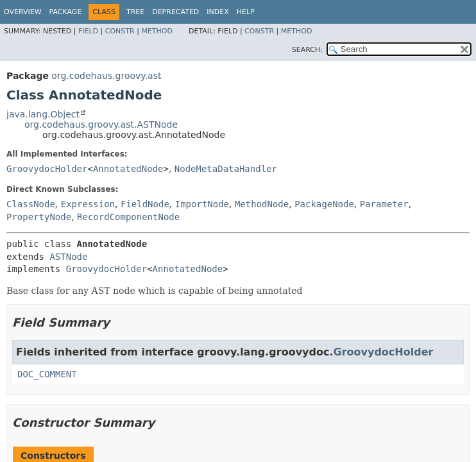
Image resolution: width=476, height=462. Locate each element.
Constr (120, 31)
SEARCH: (307, 50)
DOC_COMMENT (47, 374)
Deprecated (175, 12)
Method (157, 31)
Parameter (384, 204)
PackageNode (324, 204)
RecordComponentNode (128, 217)
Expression (88, 204)
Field (88, 31)
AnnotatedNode (128, 169)
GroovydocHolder (47, 169)
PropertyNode (39, 217)
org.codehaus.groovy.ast (106, 76)
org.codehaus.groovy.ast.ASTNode (101, 124)
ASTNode (68, 257)
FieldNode (145, 204)
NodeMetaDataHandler (226, 169)
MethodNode (262, 204)
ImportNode (202, 204)
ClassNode (31, 204)
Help (246, 12)
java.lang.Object (43, 114)
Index (217, 12)
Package (66, 12)
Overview (23, 12)
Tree (135, 12)
